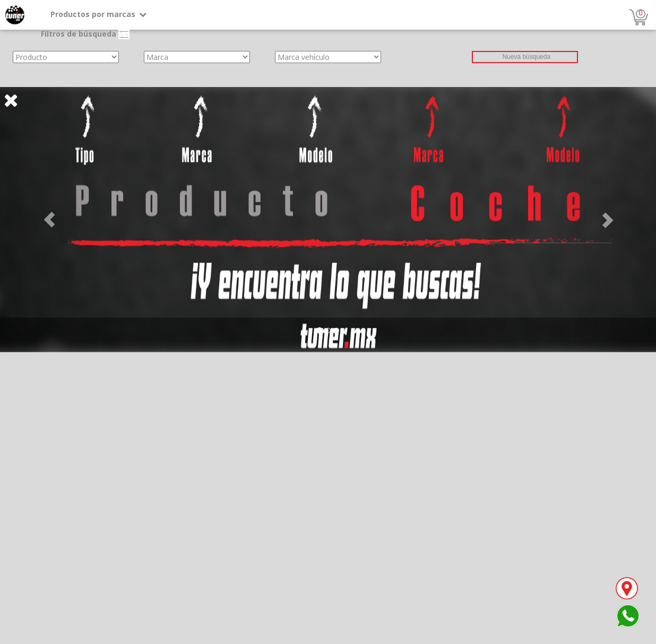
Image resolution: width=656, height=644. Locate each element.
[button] (49, 220)
